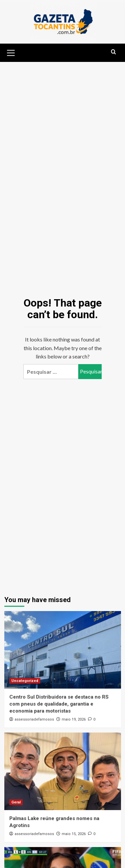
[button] (11, 52)
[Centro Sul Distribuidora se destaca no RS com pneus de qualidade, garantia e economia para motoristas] (63, 650)
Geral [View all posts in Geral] (16, 802)
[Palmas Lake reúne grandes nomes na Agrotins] (63, 771)
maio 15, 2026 (74, 834)
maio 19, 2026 (74, 719)
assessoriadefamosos (34, 719)
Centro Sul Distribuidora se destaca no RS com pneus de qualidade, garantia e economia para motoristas (59, 704)
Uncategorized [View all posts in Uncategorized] (25, 681)
